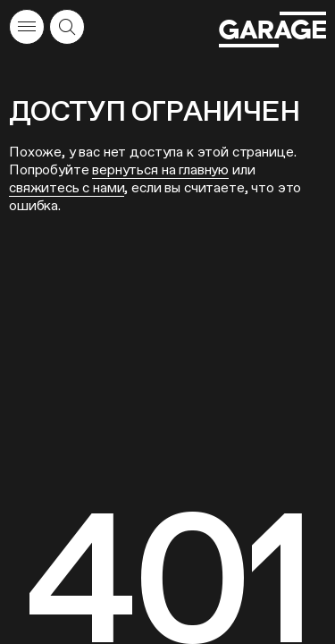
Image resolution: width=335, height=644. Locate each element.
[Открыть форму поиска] (67, 27)
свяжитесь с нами (67, 187)
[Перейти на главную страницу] (272, 30)
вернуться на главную (160, 169)
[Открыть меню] (27, 27)
